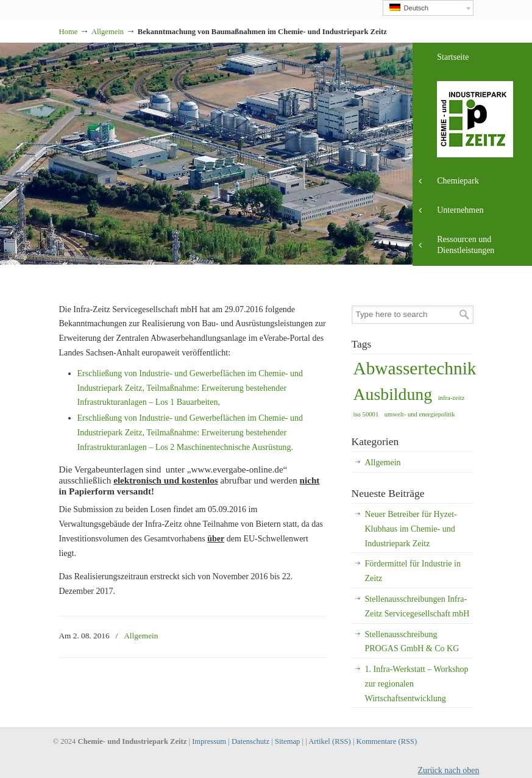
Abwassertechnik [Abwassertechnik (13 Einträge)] (415, 368)
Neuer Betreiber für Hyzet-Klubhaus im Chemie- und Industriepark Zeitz (411, 529)
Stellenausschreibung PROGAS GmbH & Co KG (412, 642)
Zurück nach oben (448, 770)
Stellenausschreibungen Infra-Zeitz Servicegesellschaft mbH (417, 606)
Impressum (209, 741)
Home (69, 32)
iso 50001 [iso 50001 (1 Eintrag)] (366, 414)
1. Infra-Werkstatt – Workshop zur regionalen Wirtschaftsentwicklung (417, 684)
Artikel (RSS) (330, 741)
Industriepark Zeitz (59, 4)
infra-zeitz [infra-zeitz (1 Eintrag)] (452, 398)
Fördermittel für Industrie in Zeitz (413, 571)
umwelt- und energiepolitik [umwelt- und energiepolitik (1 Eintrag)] (420, 414)
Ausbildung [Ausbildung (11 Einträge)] (393, 394)
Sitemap (287, 741)
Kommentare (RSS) (387, 741)
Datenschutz (250, 741)
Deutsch (409, 8)
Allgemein (108, 32)
